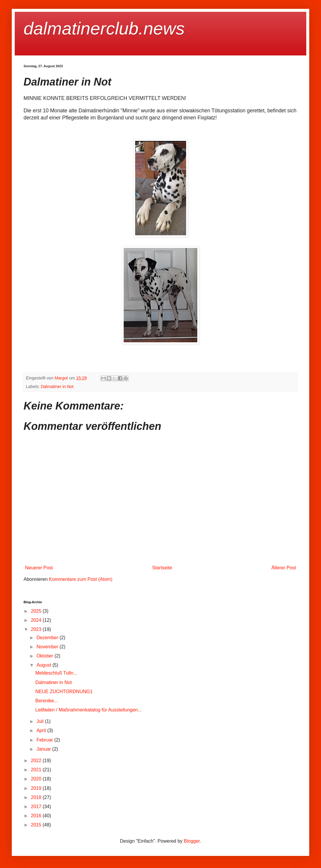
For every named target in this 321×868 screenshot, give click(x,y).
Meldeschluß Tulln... (56, 673)
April (42, 730)
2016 (37, 816)
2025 (37, 611)
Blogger (192, 841)
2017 (37, 807)
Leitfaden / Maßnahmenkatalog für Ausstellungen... (88, 710)
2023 (37, 629)
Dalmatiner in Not (57, 387)
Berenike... (47, 701)
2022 (37, 761)
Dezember (48, 638)
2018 (37, 797)
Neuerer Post (39, 568)
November (48, 647)
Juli (41, 721)
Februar (45, 740)
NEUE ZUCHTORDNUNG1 (64, 692)
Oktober (45, 656)
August (44, 665)
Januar (44, 749)
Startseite (162, 568)
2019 (37, 788)
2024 (37, 620)
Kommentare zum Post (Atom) (81, 579)
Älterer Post (284, 568)
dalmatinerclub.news (104, 28)
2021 (37, 770)
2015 (37, 825)
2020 (37, 779)
